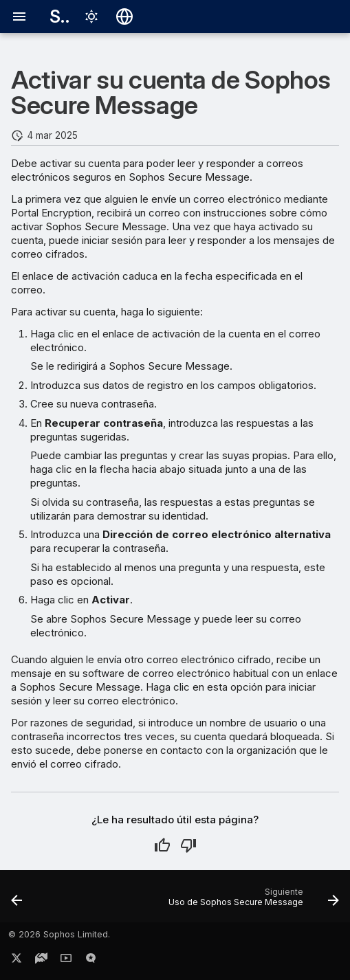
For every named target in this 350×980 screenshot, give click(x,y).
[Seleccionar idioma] (124, 16)
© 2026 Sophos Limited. (59, 934)
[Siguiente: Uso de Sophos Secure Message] (252, 900)
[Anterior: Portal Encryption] (17, 900)
